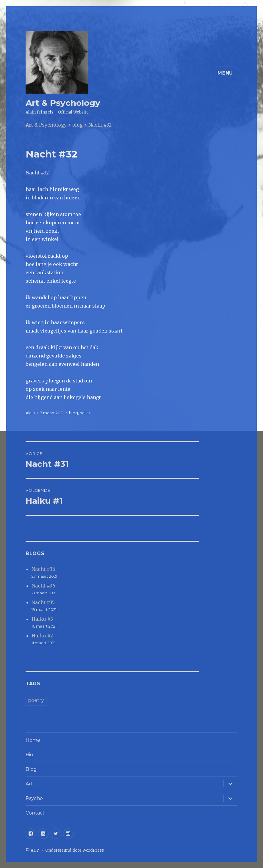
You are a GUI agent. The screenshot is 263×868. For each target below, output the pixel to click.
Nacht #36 (43, 569)
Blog (31, 769)
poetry (36, 700)
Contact (35, 813)
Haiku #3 (42, 619)
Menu (225, 73)
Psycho (34, 798)
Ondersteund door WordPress (75, 850)
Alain (30, 413)
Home (33, 740)
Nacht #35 (43, 602)
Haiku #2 (42, 636)
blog (73, 413)
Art (29, 784)
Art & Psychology (63, 103)
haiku (85, 413)
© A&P (33, 850)
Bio (29, 755)
